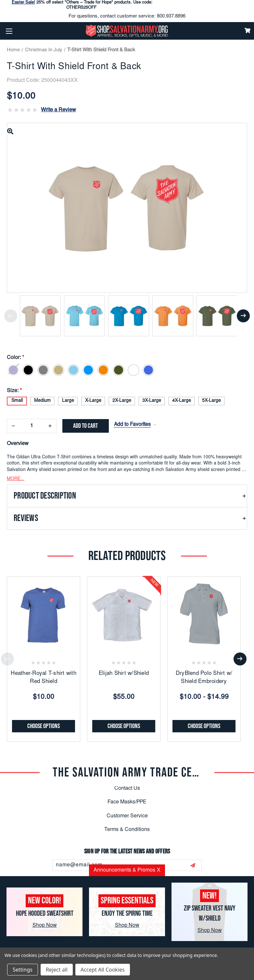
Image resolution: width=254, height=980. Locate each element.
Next (243, 316)
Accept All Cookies (103, 970)
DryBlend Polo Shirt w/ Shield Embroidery (204, 677)
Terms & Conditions (127, 828)
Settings (23, 970)
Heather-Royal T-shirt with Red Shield (44, 677)
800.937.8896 (171, 16)
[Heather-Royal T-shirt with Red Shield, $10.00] (44, 612)
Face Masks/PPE (127, 801)
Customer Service (127, 815)
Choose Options (44, 725)
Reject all (57, 970)
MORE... (16, 478)
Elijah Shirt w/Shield (124, 672)
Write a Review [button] (58, 110)
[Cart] (248, 31)
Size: (14, 389)
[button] (127, 495)
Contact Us (127, 787)
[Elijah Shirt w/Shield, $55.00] (124, 612)
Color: (16, 358)
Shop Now (45, 925)
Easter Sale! (23, 3)
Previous (11, 316)
